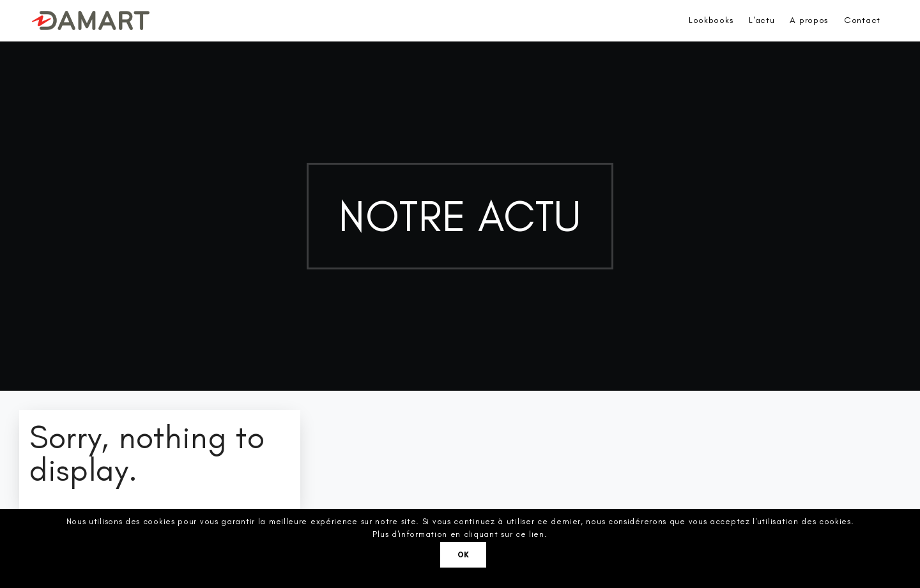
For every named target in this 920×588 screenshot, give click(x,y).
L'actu (762, 20)
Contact (862, 20)
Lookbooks (711, 20)
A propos (809, 20)
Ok (464, 555)
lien (537, 534)
